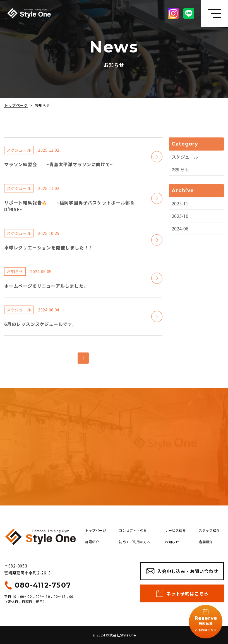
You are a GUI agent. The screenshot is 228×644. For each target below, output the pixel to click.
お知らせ (181, 173)
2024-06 (180, 233)
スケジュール (185, 161)
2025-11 (180, 207)
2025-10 (180, 220)
